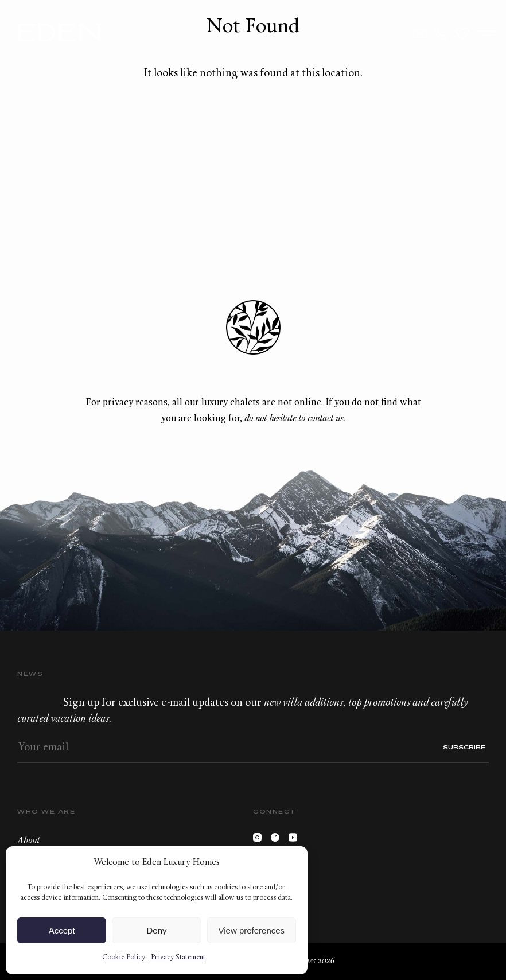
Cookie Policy (124, 958)
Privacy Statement (178, 958)
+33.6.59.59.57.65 (441, 33)
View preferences (252, 930)
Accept (62, 930)
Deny (156, 930)
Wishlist (462, 33)
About (28, 841)
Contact (420, 33)
